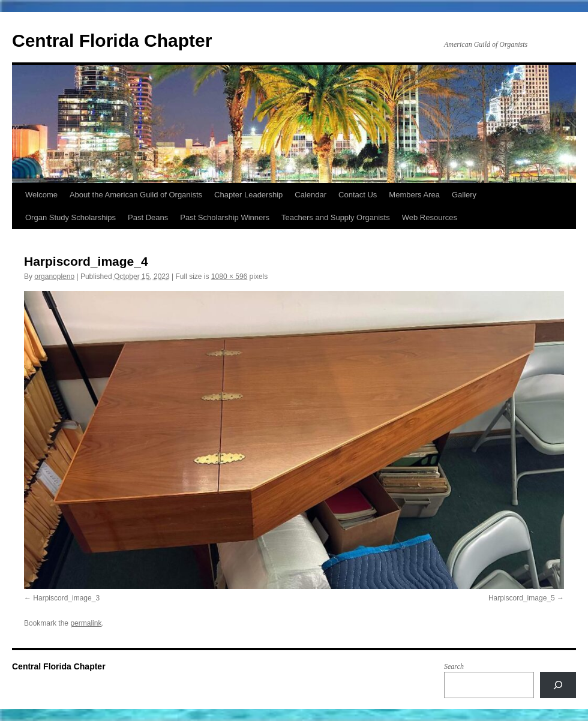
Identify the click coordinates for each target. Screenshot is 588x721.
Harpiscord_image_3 (66, 598)
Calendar (310, 195)
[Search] (558, 685)
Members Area (414, 195)
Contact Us (358, 195)
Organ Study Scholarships (70, 217)
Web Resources (430, 217)
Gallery (464, 195)
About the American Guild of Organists (136, 195)
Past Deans (148, 217)
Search (454, 666)
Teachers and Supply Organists (336, 217)
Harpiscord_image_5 (522, 598)
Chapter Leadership (248, 195)
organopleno (54, 277)
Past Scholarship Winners (225, 217)
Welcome (41, 195)
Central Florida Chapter (112, 40)
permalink (86, 623)
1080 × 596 (229, 277)
